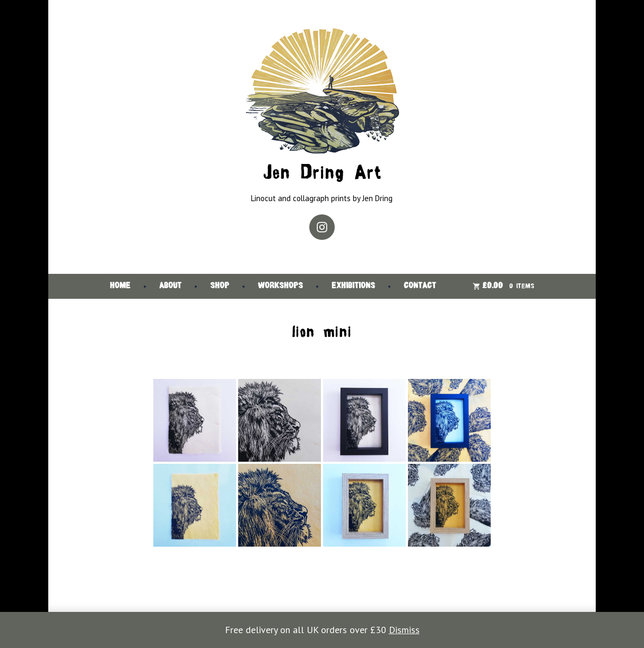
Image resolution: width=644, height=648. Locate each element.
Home (120, 286)
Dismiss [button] (404, 630)
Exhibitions (353, 286)
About (170, 286)
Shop (220, 286)
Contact (420, 286)
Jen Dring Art (322, 174)
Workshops (280, 286)
